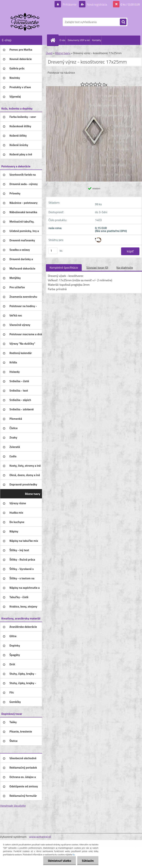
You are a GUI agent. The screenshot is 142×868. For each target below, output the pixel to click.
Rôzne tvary (63, 53)
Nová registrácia (97, 4)
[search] (123, 22)
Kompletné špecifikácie (64, 267)
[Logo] (25, 22)
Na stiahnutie (125, 267)
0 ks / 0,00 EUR (130, 4)
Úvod (49, 53)
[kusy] (53, 251)
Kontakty (97, 40)
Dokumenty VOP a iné (79, 40)
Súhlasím (88, 861)
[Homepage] (54, 40)
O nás (62, 40)
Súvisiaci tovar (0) (97, 267)
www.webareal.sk (40, 837)
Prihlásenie (70, 4)
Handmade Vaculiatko (13, 806)
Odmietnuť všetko (60, 861)
